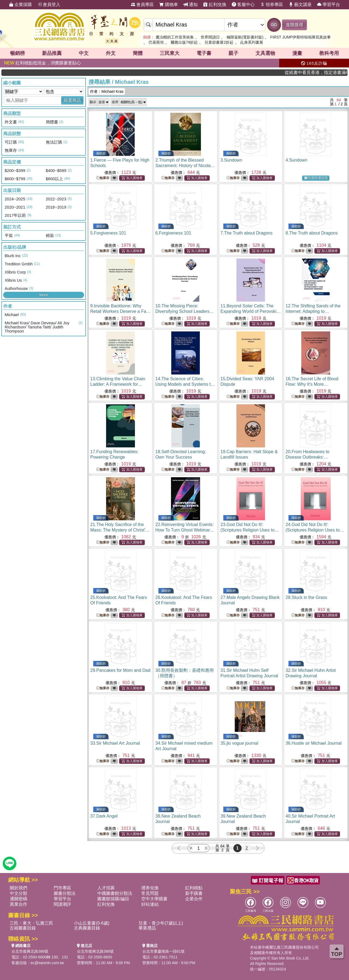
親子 (233, 53)
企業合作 (194, 899)
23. (250, 530)
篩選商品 (72, 100)
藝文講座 (300, 5)
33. (115, 743)
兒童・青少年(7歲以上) (161, 923)
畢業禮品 (147, 928)
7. (247, 233)
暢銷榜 (17, 53)
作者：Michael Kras (107, 91)
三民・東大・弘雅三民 (31, 923)
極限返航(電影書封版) (245, 37)
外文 (111, 53)
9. (120, 311)
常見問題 (150, 893)
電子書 (204, 53)
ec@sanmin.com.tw (47, 963)
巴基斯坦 (156, 42)
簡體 (138, 53)
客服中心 (243, 5)
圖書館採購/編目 (113, 899)
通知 (191, 5)
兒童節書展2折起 (219, 42)
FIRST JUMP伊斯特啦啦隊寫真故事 (300, 37)
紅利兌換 (215, 5)
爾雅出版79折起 (184, 42)
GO (274, 24)
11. (251, 311)
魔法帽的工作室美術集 (175, 37)
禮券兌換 (150, 888)
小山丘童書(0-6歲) (92, 923)
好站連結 (150, 904)
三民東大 (170, 53)
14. (185, 384)
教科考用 (329, 53)
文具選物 (265, 53)
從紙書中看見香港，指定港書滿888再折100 (330, 72)
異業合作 (19, 904)
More (44, 295)
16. (313, 384)
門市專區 (62, 888)
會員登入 (49, 5)
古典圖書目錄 (87, 928)
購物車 (169, 5)
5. (108, 233)
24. (315, 530)
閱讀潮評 (62, 904)
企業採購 (20, 5)
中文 (84, 53)
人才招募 (106, 888)
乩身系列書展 (252, 42)
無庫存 (103, 178)
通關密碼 (19, 899)
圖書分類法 (65, 893)
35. (240, 743)
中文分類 (19, 893)
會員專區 (142, 5)
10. (185, 311)
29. (120, 670)
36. (313, 743)
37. (104, 816)
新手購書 (194, 893)
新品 (52, 53)
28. (306, 597)
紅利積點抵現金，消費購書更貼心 (43, 63)
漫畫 (297, 53)
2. (185, 166)
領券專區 (272, 5)
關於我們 (19, 888)
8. (312, 233)
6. (173, 233)
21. (120, 530)
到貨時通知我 (316, 178)
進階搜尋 (294, 25)
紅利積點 (194, 888)
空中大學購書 (154, 899)
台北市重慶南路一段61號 (164, 951)
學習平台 (329, 5)
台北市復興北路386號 (30, 951)
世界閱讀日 (210, 37)
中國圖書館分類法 (115, 893)
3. (231, 160)
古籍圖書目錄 (23, 928)
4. (296, 160)
